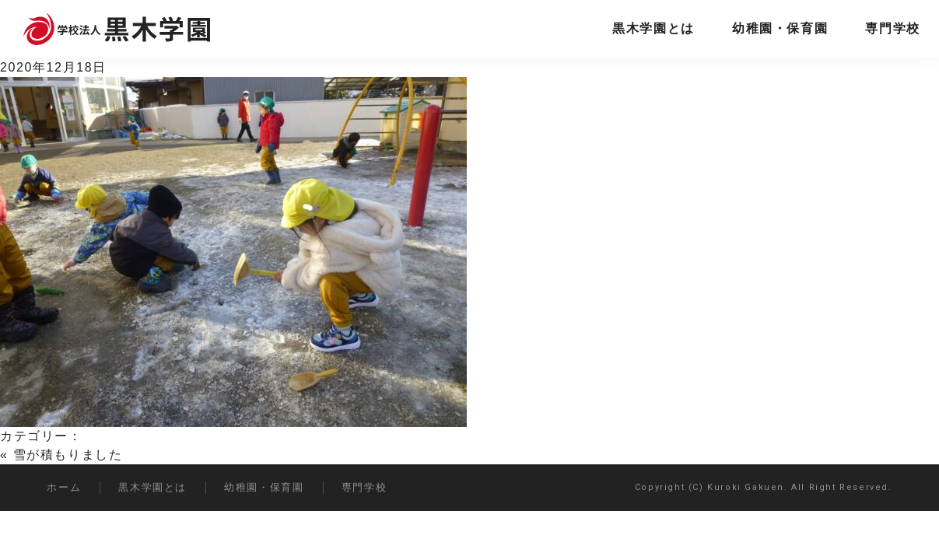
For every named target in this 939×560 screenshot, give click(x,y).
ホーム (64, 487)
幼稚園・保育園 (780, 28)
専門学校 (892, 28)
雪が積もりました (68, 455)
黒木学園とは (653, 28)
